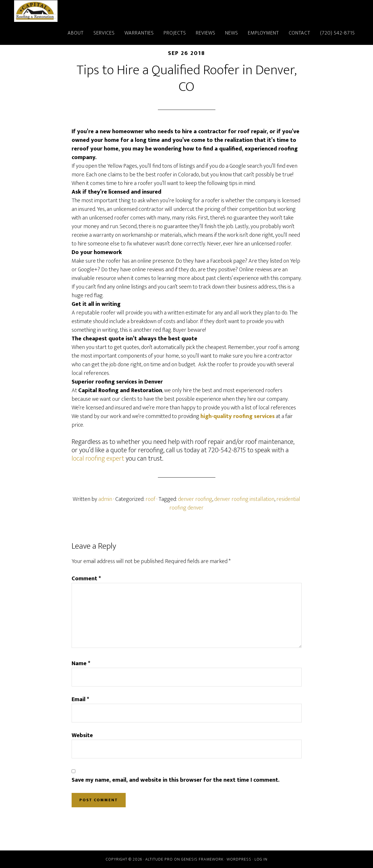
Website (82, 735)
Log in (261, 859)
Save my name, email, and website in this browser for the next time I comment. (176, 780)
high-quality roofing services (238, 416)
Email (80, 699)
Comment (86, 579)
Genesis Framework (202, 859)
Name (81, 663)
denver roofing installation (244, 499)
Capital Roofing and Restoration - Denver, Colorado (66, 11)
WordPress (239, 859)
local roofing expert (98, 459)
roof (150, 499)
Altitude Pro (159, 859)
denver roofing (195, 499)
